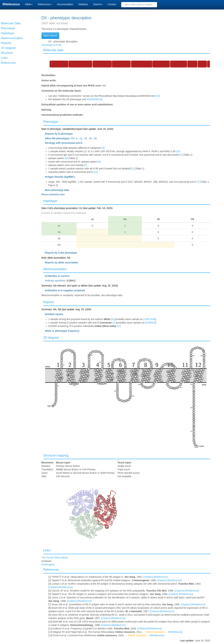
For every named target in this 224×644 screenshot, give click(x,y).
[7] (181, 155)
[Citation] (148, 577)
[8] (101, 99)
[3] (85, 165)
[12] (158, 96)
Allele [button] (29, 4)
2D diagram (51, 338)
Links (47, 550)
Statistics (83, 4)
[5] (103, 148)
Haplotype (50, 201)
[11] (96, 172)
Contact (112, 4)
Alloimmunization (55, 269)
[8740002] (150, 323)
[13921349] (149, 319)
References (51, 570)
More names (50, 36)
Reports (49, 302)
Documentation (65, 4)
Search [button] (98, 4)
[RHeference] (160, 577)
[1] (133, 169)
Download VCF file (51, 45)
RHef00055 (93, 99)
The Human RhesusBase (55, 558)
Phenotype (51, 122)
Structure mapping (56, 455)
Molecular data (53, 50)
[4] (66, 158)
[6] (99, 162)
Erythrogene (48, 564)
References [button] (45, 4)
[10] (178, 151)
